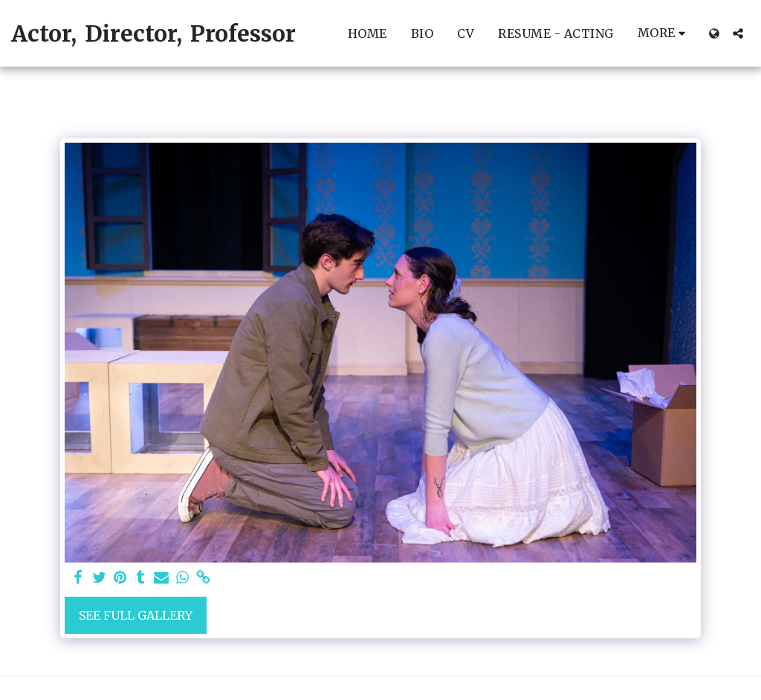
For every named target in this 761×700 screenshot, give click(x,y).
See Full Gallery (136, 615)
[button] (738, 33)
